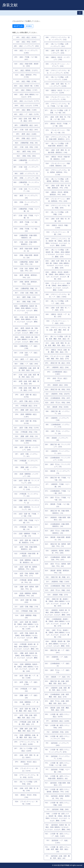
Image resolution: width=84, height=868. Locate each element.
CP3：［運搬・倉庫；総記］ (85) (26, 410)
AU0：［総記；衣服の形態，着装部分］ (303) (26, 65)
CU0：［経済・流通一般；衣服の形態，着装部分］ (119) (26, 541)
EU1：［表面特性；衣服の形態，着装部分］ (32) (58, 519)
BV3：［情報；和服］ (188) (26, 302)
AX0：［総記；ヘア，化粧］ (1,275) (26, 114)
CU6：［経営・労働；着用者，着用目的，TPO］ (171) (26, 575)
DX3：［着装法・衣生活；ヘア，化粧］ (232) (58, 316)
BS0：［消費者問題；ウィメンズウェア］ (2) (26, 184)
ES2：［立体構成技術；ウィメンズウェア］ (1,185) (58, 459)
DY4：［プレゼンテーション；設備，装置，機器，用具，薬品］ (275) (58, 358)
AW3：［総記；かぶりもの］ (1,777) (26, 101)
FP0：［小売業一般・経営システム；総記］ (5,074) (58, 716)
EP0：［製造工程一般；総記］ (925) (58, 363)
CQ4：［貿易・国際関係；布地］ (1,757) (26, 442)
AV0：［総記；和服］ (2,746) (26, 81)
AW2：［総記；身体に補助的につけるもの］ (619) (26, 96)
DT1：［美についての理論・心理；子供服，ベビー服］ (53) (58, 112)
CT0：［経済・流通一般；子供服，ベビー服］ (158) (26, 515)
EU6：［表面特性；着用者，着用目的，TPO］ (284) (58, 552)
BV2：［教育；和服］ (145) (26, 297)
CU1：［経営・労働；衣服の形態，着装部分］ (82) (26, 548)
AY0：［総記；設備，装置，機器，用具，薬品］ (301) (26, 120)
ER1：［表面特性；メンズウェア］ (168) (58, 419)
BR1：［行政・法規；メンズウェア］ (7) (26, 168)
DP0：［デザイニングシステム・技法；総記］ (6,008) (26, 743)
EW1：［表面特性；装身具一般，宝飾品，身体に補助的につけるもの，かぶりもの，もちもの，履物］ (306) (58, 612)
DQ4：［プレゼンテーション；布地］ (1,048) (26, 803)
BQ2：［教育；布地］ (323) (26, 152)
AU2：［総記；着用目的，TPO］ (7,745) (26, 76)
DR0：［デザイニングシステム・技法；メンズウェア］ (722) (58, 39)
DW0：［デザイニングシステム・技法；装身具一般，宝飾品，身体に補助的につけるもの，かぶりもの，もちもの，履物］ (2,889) (58, 242)
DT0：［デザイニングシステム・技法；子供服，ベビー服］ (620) (58, 105)
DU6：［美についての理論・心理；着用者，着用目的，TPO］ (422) (58, 180)
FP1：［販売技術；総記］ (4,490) (58, 721)
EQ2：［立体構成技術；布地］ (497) (58, 398)
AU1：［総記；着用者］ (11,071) (26, 70)
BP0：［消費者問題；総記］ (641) (26, 125)
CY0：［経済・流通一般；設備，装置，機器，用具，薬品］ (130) (26, 710)
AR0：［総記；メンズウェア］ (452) (26, 46)
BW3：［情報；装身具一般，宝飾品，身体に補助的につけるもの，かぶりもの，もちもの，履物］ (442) (26, 339)
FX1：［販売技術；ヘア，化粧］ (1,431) (58, 842)
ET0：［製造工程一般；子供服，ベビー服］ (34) (58, 479)
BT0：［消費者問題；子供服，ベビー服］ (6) (26, 210)
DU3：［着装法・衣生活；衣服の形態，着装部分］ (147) (58, 158)
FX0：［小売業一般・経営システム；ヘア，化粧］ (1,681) (58, 835)
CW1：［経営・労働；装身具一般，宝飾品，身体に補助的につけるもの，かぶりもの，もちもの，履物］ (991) (26, 637)
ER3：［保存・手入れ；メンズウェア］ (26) (58, 432)
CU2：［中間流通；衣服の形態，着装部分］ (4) (26, 555)
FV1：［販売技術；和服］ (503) (58, 809)
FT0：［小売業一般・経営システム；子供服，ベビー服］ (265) (58, 764)
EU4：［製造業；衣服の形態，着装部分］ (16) (58, 538)
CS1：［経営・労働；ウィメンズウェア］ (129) (26, 488)
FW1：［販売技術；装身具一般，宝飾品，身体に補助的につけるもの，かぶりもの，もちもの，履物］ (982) (58, 827)
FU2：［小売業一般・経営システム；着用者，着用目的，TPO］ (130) (58, 791)
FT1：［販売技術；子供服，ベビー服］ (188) (58, 771)
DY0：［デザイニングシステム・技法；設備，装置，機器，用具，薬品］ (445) (58, 330)
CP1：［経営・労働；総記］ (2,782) (26, 401)
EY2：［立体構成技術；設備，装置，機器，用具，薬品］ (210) (58, 696)
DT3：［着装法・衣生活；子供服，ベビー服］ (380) (58, 125)
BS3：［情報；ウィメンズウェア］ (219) (26, 203)
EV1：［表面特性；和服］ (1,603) (58, 582)
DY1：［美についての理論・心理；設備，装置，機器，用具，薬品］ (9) (58, 338)
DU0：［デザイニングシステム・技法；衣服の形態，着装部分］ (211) (58, 138)
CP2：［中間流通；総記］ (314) (26, 406)
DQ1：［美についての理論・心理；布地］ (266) (26, 783)
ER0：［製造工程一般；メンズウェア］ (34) (58, 413)
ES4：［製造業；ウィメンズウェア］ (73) (58, 472)
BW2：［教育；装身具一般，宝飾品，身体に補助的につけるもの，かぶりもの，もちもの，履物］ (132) (26, 331)
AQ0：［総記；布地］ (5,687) (26, 42)
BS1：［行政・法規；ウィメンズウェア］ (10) (26, 190)
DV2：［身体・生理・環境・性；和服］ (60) (58, 220)
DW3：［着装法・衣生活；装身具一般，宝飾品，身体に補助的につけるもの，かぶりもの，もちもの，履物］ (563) (58, 276)
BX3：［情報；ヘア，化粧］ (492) (26, 364)
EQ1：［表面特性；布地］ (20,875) (58, 394)
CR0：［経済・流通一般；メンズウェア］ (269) (26, 449)
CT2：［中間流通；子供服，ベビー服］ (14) (26, 528)
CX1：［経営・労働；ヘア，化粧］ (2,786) (26, 683)
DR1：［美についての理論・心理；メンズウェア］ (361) (58, 45)
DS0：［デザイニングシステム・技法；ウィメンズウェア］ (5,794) (58, 72)
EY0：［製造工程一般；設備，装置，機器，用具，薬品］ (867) (58, 682)
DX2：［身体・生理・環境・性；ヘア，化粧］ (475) (58, 309)
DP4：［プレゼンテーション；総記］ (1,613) (26, 770)
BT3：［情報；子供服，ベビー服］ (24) (26, 230)
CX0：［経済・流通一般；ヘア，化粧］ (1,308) (26, 677)
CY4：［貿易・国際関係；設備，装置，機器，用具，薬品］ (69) (26, 736)
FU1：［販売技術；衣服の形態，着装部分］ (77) (58, 784)
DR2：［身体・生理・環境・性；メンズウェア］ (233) (58, 52)
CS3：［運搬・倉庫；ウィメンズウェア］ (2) (26, 502)
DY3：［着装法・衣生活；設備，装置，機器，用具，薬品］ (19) (58, 351)
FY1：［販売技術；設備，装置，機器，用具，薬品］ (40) (58, 857)
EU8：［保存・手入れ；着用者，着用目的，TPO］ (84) (58, 565)
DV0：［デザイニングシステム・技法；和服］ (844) (58, 207)
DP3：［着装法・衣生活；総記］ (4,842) (26, 763)
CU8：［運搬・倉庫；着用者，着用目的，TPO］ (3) (26, 588)
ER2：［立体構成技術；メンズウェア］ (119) (58, 426)
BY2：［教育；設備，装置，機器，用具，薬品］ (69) (26, 382)
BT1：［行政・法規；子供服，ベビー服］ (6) (26, 217)
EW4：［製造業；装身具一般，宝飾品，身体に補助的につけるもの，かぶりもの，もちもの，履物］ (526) (58, 644)
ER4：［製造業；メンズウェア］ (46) (58, 439)
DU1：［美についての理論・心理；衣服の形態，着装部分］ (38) (58, 145)
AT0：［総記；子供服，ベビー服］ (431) (26, 58)
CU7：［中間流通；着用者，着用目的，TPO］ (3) (26, 581)
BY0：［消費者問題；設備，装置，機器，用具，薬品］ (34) (26, 369)
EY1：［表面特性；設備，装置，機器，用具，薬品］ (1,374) (58, 689)
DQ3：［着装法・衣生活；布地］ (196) (26, 796)
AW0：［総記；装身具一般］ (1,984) (26, 86)
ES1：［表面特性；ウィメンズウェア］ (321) (58, 452)
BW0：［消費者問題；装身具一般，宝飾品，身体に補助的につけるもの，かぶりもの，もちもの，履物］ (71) (26, 309)
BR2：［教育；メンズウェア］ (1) (26, 174)
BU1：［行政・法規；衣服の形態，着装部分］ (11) (26, 243)
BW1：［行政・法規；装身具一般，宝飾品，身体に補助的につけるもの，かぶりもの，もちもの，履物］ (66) (26, 321)
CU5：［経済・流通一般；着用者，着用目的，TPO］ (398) (26, 568)
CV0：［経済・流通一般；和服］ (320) (26, 601)
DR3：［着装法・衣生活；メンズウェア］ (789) (58, 58)
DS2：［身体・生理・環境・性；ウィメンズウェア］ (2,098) (58, 85)
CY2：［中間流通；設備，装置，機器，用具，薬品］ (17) (26, 723)
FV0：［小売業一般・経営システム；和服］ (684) (58, 804)
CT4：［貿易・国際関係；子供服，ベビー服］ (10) (26, 535)
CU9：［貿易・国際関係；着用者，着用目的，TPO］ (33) (26, 595)
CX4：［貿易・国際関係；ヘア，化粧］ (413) (26, 703)
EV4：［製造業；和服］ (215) (58, 595)
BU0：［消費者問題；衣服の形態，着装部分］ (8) (26, 237)
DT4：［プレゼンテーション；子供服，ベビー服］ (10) (58, 131)
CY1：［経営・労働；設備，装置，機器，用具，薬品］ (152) (26, 716)
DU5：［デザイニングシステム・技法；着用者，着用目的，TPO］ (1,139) (58, 172)
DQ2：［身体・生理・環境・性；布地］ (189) (26, 789)
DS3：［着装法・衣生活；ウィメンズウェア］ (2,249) (58, 92)
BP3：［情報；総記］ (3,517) (26, 138)
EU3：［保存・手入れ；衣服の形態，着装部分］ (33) (58, 532)
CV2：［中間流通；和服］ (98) (26, 611)
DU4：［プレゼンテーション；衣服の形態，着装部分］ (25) (58, 165)
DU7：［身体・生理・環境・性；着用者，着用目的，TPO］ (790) (58, 187)
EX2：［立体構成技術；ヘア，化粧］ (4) (58, 665)
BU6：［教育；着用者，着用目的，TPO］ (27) (26, 276)
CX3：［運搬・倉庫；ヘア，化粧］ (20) (26, 697)
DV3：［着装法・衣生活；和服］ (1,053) (58, 227)
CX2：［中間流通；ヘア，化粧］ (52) (26, 690)
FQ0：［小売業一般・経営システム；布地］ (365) (58, 727)
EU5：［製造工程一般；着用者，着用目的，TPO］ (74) (58, 545)
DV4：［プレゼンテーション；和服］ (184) (58, 233)
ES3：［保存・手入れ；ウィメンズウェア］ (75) (58, 466)
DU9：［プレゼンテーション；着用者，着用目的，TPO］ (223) (58, 200)
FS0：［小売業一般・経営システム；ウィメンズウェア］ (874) (58, 751)
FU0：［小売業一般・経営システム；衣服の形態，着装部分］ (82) (58, 777)
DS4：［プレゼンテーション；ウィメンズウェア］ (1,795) (58, 98)
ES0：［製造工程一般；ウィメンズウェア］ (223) (58, 446)
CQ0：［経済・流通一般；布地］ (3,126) (26, 422)
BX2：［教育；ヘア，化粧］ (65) (26, 359)
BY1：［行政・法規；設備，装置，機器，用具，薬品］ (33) (26, 376)
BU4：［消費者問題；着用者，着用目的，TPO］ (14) (26, 263)
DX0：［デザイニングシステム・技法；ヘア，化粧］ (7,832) (58, 296)
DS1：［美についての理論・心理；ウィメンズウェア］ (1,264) (58, 78)
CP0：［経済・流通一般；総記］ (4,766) (26, 396)
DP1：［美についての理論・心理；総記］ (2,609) (26, 750)
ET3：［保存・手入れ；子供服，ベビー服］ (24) (58, 499)
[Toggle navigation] (80, 13)
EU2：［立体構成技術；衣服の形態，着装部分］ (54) (58, 525)
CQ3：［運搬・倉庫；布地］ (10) (26, 436)
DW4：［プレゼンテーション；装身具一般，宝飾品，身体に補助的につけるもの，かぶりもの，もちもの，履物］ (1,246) (58, 287)
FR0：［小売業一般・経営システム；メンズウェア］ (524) (58, 738)
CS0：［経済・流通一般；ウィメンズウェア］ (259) (26, 482)
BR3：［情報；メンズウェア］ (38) (26, 178)
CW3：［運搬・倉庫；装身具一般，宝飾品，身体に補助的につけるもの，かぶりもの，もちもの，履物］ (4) (26, 657)
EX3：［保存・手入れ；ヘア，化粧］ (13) (58, 671)
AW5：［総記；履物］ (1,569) (26, 110)
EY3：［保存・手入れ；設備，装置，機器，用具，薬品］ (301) (58, 702)
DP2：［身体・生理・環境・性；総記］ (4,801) (26, 756)
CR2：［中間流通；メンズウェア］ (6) (26, 462)
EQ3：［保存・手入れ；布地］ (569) (58, 403)
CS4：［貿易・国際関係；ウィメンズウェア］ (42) (26, 508)
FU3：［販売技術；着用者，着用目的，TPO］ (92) (58, 797)
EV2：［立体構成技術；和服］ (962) (58, 586)
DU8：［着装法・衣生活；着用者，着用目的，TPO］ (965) (58, 193)
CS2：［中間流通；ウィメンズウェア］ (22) (26, 495)
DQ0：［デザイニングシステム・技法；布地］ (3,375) (26, 776)
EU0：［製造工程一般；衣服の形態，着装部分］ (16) (58, 512)
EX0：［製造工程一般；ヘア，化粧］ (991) (58, 651)
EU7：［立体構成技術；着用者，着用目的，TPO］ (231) (58, 558)
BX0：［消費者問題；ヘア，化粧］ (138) (26, 347)
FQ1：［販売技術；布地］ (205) (58, 732)
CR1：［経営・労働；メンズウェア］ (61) (26, 455)
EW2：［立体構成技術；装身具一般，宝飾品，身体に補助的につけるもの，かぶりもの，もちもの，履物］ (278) (58, 623)
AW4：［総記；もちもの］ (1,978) (26, 106)
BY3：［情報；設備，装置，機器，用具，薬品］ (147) (26, 389)
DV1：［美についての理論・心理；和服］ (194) (58, 213)
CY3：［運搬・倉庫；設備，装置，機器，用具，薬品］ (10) (26, 730)
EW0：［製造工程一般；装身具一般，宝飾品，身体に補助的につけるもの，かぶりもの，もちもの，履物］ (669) (58, 603)
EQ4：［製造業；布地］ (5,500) (58, 407)
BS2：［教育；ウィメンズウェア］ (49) (26, 197)
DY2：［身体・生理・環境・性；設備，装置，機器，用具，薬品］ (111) (58, 344)
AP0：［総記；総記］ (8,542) (26, 37)
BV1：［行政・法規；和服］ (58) (26, 293)
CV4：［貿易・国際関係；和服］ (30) (26, 617)
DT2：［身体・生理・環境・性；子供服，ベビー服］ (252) (58, 118)
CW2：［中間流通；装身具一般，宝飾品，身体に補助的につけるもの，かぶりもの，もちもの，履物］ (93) (26, 647)
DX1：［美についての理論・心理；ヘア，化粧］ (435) (58, 302)
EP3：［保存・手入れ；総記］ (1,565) (58, 380)
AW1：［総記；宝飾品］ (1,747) (26, 90)
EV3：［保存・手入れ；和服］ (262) (58, 590)
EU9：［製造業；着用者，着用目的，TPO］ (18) (58, 572)
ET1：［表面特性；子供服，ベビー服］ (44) (58, 485)
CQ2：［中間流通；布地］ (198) (26, 432)
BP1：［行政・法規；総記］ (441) (26, 130)
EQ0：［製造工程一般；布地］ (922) (58, 389)
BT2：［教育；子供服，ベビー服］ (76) (26, 223)
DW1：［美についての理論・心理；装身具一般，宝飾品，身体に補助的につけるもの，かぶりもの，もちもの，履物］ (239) (58, 253)
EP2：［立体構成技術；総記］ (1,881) (58, 373)
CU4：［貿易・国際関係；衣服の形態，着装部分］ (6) (26, 561)
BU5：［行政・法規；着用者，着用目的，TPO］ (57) (26, 270)
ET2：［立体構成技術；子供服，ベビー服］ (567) (58, 492)
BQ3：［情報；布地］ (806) (26, 156)
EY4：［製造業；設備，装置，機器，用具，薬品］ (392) (58, 709)
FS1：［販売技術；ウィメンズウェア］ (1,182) (58, 758)
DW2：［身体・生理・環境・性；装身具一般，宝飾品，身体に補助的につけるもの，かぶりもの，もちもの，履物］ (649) (58, 264)
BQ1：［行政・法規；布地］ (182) (26, 147)
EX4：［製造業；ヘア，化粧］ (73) (58, 677)
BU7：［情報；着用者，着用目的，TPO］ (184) (26, 283)
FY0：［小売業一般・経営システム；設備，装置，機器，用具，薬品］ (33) (58, 849)
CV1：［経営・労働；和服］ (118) (26, 607)
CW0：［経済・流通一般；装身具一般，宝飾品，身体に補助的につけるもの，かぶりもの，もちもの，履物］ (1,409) (26, 625)
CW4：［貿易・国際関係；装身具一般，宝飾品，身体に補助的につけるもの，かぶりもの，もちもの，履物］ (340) (26, 668)
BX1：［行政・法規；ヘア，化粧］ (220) (26, 354)
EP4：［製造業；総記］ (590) (58, 385)
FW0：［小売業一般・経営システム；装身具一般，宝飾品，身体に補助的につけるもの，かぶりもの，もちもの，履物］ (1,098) (58, 817)
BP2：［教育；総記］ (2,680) (26, 134)
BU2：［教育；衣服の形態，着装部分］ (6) (26, 250)
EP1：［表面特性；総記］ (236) (58, 367)
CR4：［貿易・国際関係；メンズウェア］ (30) (26, 475)
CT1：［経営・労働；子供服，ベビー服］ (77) (26, 522)
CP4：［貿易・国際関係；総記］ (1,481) (26, 416)
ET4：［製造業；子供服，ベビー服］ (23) (58, 505)
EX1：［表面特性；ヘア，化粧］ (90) (58, 658)
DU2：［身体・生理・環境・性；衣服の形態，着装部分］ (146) (58, 151)
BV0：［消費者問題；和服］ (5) (26, 289)
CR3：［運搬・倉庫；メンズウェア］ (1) (26, 468)
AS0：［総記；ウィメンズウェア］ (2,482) (26, 52)
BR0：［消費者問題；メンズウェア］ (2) (26, 161)
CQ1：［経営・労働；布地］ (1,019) (26, 428)
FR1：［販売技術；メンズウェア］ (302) (58, 744)
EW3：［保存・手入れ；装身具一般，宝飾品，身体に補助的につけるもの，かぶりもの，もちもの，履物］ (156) (58, 634)
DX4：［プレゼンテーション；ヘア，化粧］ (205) (58, 322)
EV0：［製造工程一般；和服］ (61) (58, 577)
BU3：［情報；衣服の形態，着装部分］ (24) (26, 256)
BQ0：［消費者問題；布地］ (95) (26, 143)
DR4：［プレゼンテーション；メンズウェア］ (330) (58, 65)
